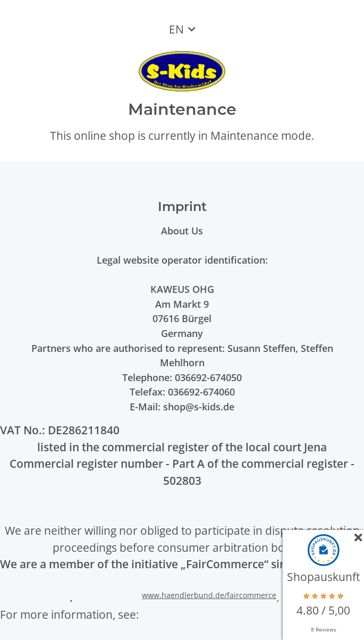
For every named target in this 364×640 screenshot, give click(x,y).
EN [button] (176, 29)
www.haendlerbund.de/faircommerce (209, 595)
